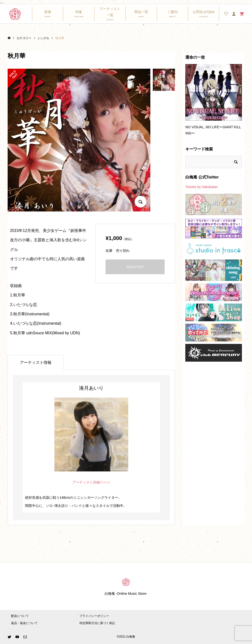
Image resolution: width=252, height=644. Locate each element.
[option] (214, 102)
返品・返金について (24, 623)
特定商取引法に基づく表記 (97, 623)
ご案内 (173, 12)
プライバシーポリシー (94, 616)
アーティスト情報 (36, 362)
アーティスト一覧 (110, 12)
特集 (79, 12)
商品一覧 (141, 12)
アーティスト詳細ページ (91, 482)
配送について (20, 616)
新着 (48, 12)
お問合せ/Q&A (204, 12)
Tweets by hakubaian (202, 187)
